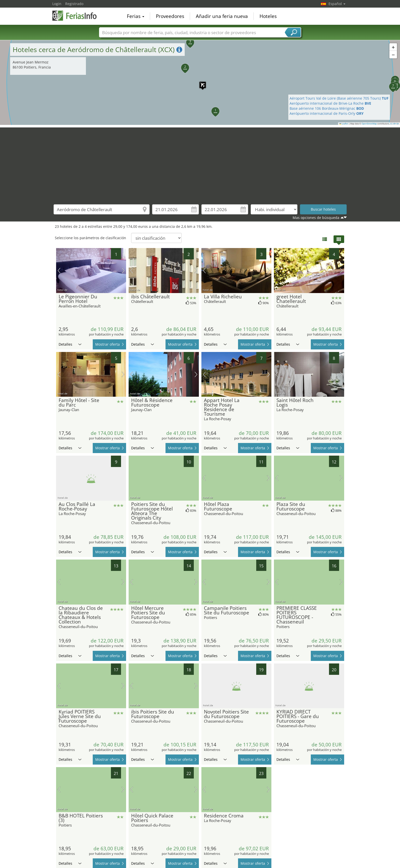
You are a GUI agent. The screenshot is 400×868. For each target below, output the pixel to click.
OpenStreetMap (369, 124)
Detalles (70, 344)
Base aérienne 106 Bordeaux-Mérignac (327, 108)
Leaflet (344, 124)
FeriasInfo (78, 16)
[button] (200, 82)
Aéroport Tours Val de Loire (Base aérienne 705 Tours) (339, 98)
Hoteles (268, 16)
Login (57, 4)
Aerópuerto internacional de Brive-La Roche (330, 103)
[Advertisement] (200, 163)
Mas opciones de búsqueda (316, 218)
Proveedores (170, 16)
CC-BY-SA (394, 124)
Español (337, 4)
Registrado (74, 4)
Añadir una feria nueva (222, 16)
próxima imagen (123, 271)
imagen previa (59, 271)
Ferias (136, 16)
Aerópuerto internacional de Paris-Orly (327, 113)
